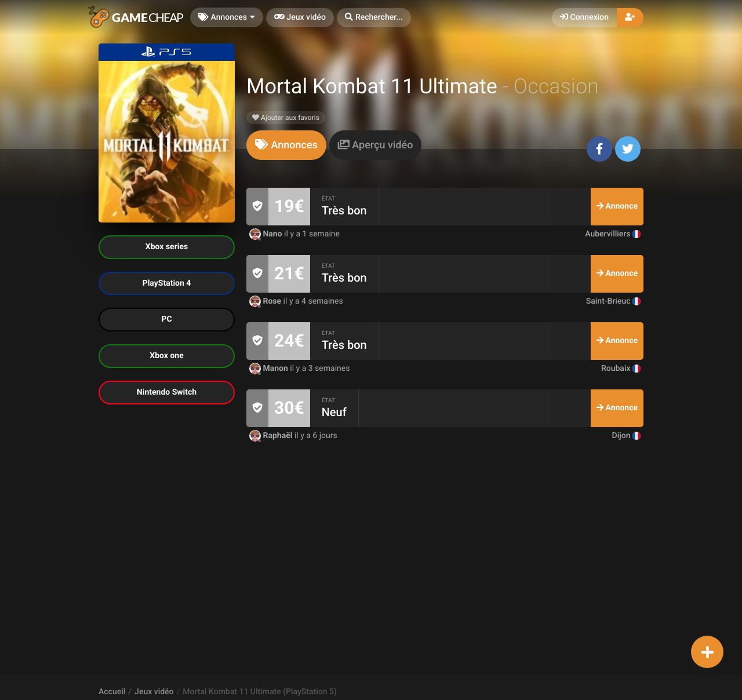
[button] (374, 18)
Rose (266, 301)
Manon (270, 369)
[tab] (286, 145)
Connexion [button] (584, 17)
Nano (267, 234)
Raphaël (272, 436)
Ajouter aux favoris (286, 118)
